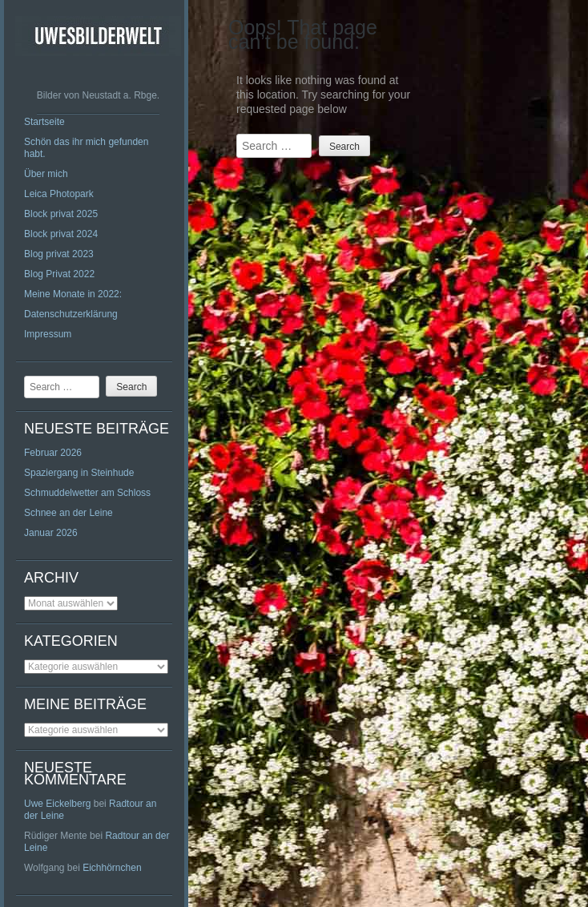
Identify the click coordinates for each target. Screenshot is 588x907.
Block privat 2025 (61, 214)
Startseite (44, 122)
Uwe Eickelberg (57, 804)
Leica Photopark (59, 194)
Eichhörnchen (112, 868)
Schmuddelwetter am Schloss (87, 493)
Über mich (46, 174)
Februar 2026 (53, 453)
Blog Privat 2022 (59, 274)
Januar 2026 (51, 533)
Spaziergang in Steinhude (79, 473)
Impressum (48, 334)
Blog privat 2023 (59, 254)
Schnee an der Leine (68, 513)
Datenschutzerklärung (71, 314)
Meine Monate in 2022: (73, 294)
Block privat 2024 (61, 234)
